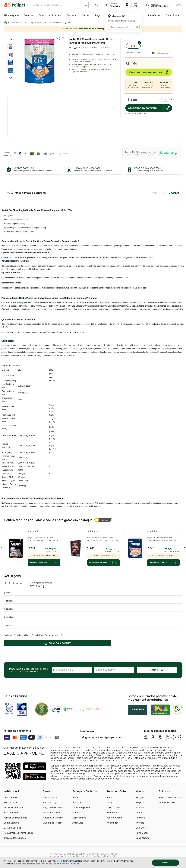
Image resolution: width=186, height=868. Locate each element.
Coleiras (77, 813)
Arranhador (112, 823)
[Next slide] (185, 548)
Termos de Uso (167, 803)
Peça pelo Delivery (53, 808)
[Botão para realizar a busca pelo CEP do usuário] (137, 27)
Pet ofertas (154, 15)
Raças (98, 15)
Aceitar (165, 863)
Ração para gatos (36, 23)
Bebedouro (112, 813)
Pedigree (140, 818)
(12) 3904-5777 (88, 737)
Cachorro (28, 15)
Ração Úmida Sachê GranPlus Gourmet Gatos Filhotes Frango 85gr (103, 539)
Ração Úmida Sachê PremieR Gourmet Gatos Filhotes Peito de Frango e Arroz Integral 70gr (161, 539)
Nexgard (140, 797)
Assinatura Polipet (52, 813)
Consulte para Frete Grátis (44, 556)
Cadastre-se (163, 6)
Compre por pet (15, 23)
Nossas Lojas (11, 803)
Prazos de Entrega (13, 808)
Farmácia (72, 15)
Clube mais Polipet (53, 823)
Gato (41, 15)
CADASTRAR (157, 670)
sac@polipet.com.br (112, 737)
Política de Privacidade (171, 797)
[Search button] (86, 5)
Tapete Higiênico (81, 808)
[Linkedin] (180, 737)
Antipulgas (78, 823)
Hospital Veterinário (53, 818)
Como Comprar (12, 823)
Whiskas (140, 823)
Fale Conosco (11, 813)
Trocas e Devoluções (15, 838)
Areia (109, 803)
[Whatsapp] (167, 737)
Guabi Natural (142, 838)
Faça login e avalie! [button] (58, 643)
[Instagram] (146, 737)
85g (133, 46)
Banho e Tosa (50, 797)
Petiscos (77, 803)
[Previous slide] (2, 548)
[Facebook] (153, 737)
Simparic (140, 803)
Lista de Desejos (12, 828)
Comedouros (79, 818)
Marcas (86, 15)
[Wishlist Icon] (97, 5)
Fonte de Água (114, 818)
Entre (153, 6)
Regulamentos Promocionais (19, 833)
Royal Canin (142, 833)
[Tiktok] (174, 737)
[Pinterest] (160, 737)
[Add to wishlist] (63, 39)
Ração (76, 797)
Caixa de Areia (114, 808)
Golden (139, 813)
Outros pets (55, 15)
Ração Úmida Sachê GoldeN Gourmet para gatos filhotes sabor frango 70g (43, 539)
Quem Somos (11, 797)
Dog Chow (141, 828)
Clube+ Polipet (173, 15)
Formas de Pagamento (16, 818)
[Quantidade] (165, 99)
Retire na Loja (50, 803)
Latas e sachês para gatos (58, 23)
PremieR (140, 808)
